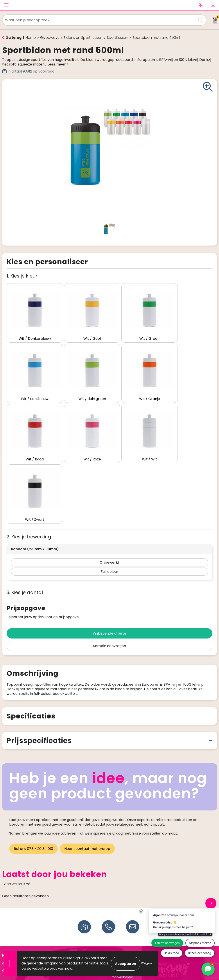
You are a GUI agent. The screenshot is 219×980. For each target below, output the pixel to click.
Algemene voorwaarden (131, 885)
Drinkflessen (12, 934)
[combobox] (99, 20)
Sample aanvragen (109, 568)
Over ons (9, 892)
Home (31, 38)
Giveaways (50, 38)
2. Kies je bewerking (29, 459)
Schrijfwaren (12, 941)
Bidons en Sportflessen (83, 38)
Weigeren (147, 963)
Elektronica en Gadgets (21, 947)
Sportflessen (118, 38)
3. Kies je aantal (25, 514)
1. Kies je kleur (22, 276)
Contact (9, 885)
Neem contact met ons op (88, 771)
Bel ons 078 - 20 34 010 (33, 771)
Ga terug (13, 38)
